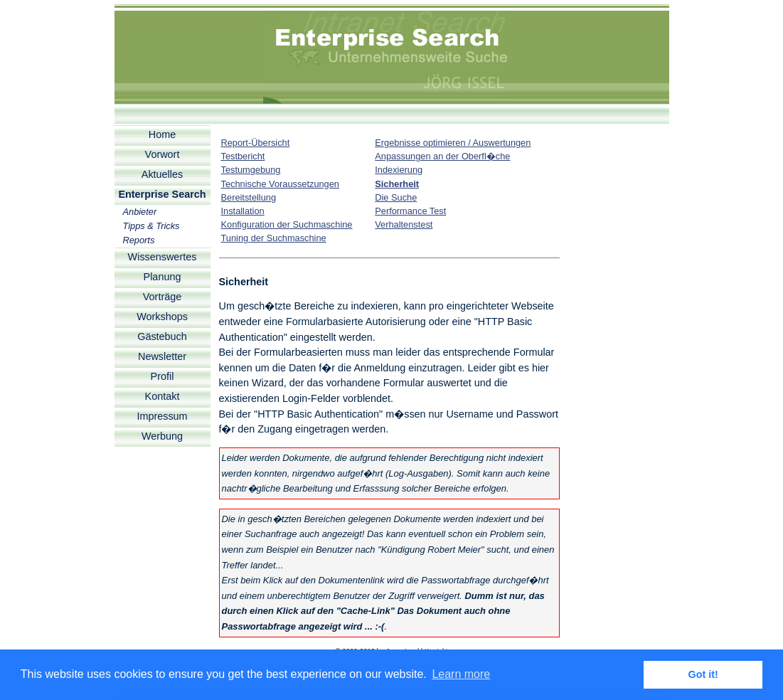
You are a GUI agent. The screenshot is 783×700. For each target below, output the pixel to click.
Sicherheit (397, 184)
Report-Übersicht (256, 143)
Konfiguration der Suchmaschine (287, 224)
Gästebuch (162, 336)
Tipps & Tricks (151, 226)
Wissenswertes (163, 257)
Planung (163, 277)
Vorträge (162, 297)
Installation (243, 211)
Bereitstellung (249, 197)
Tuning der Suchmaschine (274, 238)
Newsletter (162, 356)
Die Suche (396, 197)
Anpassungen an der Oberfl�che (442, 156)
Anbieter (140, 212)
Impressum (162, 416)
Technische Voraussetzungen (280, 184)
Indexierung (399, 170)
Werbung (162, 436)
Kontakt (163, 396)
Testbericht (243, 156)
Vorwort (163, 154)
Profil (163, 376)
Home (162, 134)
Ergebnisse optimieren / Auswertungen (453, 143)
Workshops (162, 317)
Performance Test (410, 211)
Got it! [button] (703, 674)
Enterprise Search (162, 194)
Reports (139, 240)
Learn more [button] (461, 674)
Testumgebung (251, 170)
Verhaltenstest (404, 224)
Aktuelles (162, 174)
